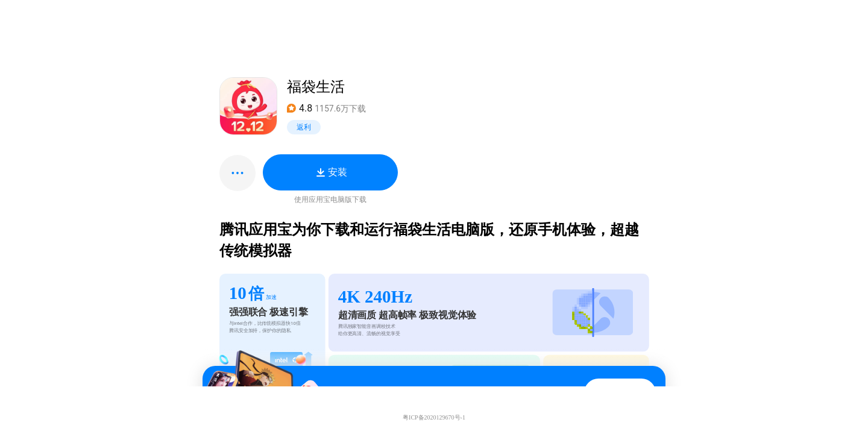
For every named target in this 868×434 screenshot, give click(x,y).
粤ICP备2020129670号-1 (434, 417)
